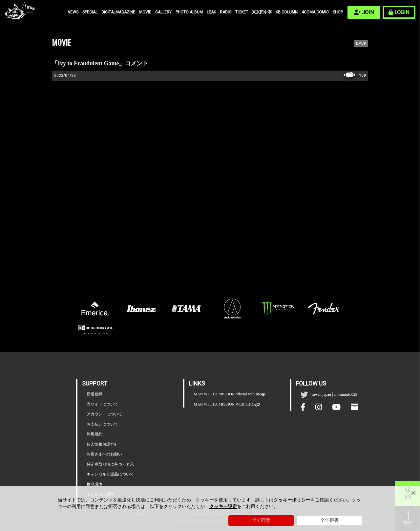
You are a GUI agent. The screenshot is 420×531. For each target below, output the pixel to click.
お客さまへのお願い (104, 454)
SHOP (338, 12)
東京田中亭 (262, 12)
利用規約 (94, 434)
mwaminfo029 (346, 394)
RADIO (226, 12)
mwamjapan (321, 394)
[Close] (413, 493)
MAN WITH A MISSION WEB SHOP (224, 404)
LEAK (211, 12)
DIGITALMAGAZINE (118, 12)
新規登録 (94, 394)
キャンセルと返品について (110, 474)
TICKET (242, 12)
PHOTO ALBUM (189, 12)
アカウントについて (104, 414)
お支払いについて (102, 424)
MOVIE (145, 12)
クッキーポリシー (292, 500)
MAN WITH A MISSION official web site (227, 394)
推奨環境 (94, 484)
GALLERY (163, 12)
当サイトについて (102, 404)
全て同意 (261, 520)
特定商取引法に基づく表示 (110, 464)
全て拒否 (329, 520)
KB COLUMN (287, 12)
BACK (361, 43)
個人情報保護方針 (102, 444)
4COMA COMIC (315, 12)
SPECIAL (90, 12)
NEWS (73, 12)
